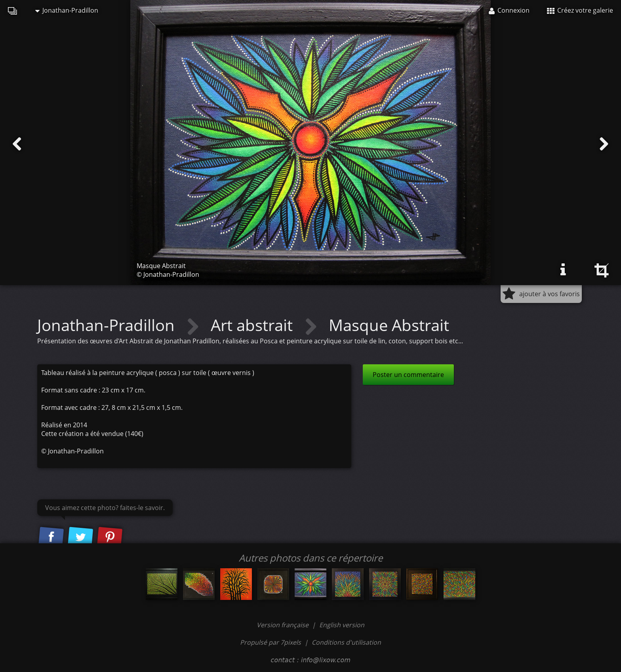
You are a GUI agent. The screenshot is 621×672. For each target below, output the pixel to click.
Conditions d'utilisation (346, 642)
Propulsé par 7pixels (270, 642)
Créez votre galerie (580, 10)
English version (342, 625)
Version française (283, 625)
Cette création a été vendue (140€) (92, 434)
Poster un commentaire (408, 375)
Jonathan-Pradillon (67, 10)
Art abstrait (254, 325)
